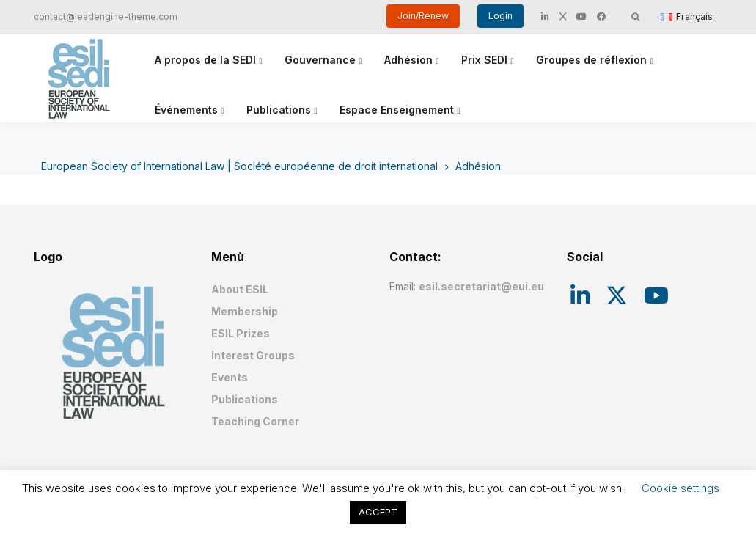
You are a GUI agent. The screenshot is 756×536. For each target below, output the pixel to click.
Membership (245, 311)
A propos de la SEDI (205, 60)
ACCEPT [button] (378, 512)
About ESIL (240, 289)
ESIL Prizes (241, 333)
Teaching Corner (255, 421)
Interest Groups (253, 355)
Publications (279, 110)
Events (230, 377)
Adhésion (408, 60)
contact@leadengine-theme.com (106, 16)
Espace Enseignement (397, 110)
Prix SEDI (484, 60)
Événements (186, 110)
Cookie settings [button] (680, 488)
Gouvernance (320, 60)
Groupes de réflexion (591, 60)
